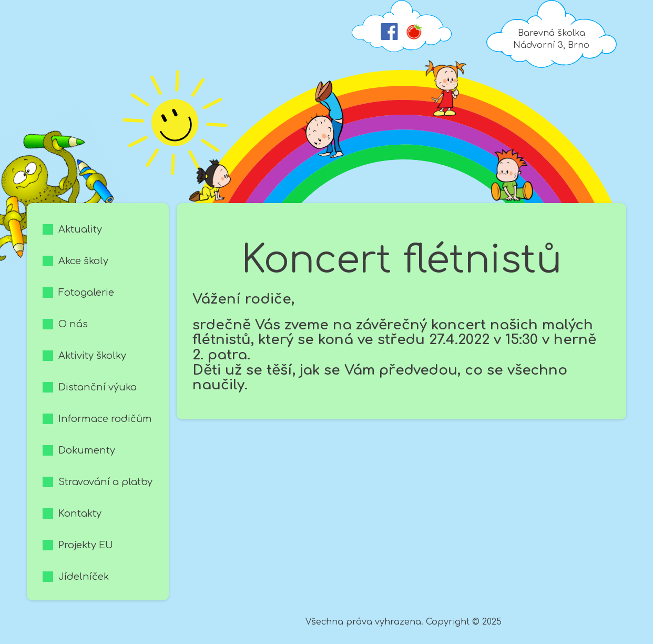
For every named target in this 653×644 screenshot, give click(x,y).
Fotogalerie (86, 293)
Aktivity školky (92, 356)
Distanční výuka (98, 387)
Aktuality (80, 229)
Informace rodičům (105, 419)
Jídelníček (84, 577)
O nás (73, 324)
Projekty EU (86, 545)
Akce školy (83, 261)
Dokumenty (87, 450)
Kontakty (80, 514)
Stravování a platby (105, 482)
